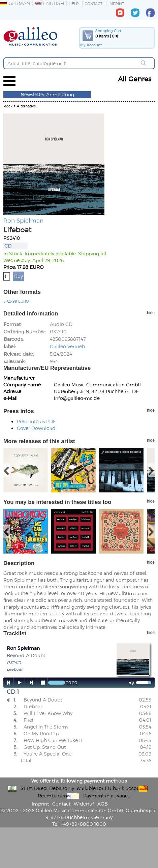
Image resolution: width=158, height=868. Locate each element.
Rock (8, 106)
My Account (91, 45)
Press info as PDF (36, 421)
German (15, 3)
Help (74, 4)
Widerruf (84, 804)
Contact (93, 4)
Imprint (116, 4)
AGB (103, 804)
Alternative (26, 106)
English (49, 3)
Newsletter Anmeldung (47, 94)
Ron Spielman (23, 220)
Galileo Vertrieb (67, 346)
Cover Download (36, 428)
